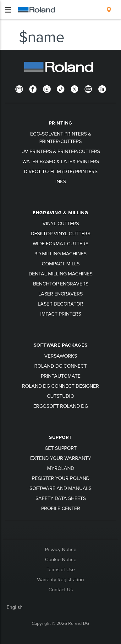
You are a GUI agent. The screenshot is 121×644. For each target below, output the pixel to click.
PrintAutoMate (61, 376)
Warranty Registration (60, 579)
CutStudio (60, 396)
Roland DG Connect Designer (60, 386)
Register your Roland (61, 478)
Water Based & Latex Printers (61, 161)
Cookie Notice (61, 559)
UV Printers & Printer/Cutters (61, 151)
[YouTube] (88, 88)
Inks (61, 181)
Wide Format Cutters (60, 243)
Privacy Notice (61, 549)
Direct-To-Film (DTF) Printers (61, 171)
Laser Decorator (60, 304)
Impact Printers (61, 314)
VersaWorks (61, 356)
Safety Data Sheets (61, 498)
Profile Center (61, 508)
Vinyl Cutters (61, 223)
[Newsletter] (19, 88)
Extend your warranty (61, 458)
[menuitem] (109, 10)
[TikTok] (61, 88)
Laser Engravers (60, 294)
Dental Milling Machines (60, 274)
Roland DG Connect (60, 366)
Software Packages (61, 345)
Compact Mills (61, 263)
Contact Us (60, 589)
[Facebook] (33, 88)
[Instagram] (47, 88)
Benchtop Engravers (61, 284)
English (15, 607)
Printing (60, 123)
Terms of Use (61, 569)
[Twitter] (74, 88)
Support (60, 437)
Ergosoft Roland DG (61, 406)
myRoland (61, 468)
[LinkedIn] (102, 88)
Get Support (61, 448)
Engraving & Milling (60, 213)
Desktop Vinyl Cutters (60, 233)
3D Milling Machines (60, 253)
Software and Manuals (60, 488)
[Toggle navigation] (8, 10)
